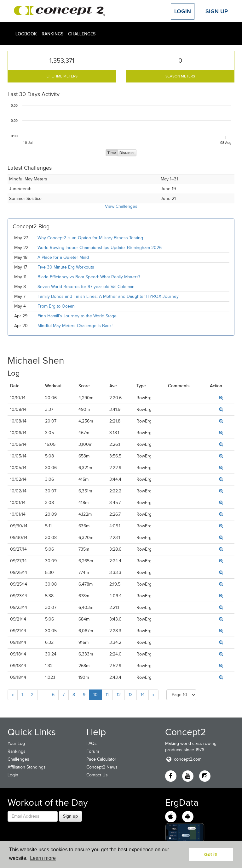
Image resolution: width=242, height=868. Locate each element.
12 (119, 695)
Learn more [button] (43, 858)
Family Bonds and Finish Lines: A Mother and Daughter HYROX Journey (108, 296)
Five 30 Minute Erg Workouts (66, 267)
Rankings (52, 34)
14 (143, 695)
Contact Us (97, 775)
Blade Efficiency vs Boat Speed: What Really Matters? (89, 277)
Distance (127, 153)
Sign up (70, 816)
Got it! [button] (211, 854)
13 (131, 695)
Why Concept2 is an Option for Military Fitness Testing (90, 238)
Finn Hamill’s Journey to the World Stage (77, 316)
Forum (93, 751)
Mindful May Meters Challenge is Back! (75, 326)
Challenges (82, 34)
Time (112, 153)
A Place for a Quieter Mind (63, 257)
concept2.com (183, 759)
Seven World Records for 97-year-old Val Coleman (86, 287)
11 (107, 695)
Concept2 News (102, 767)
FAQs (92, 743)
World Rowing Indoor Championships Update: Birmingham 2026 (100, 248)
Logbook (26, 34)
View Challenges (121, 206)
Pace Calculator (101, 759)
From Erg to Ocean (56, 306)
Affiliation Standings (27, 767)
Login (183, 11)
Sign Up (217, 11)
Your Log (16, 743)
